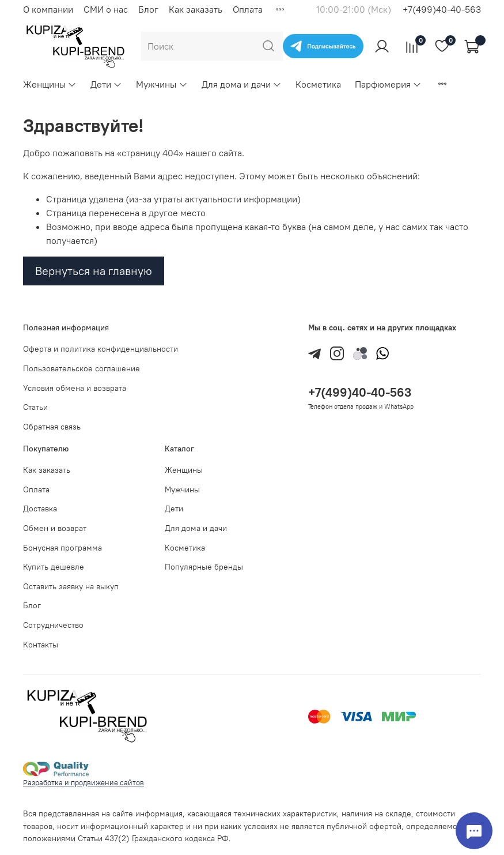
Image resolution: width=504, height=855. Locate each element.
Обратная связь (52, 427)
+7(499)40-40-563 (442, 9)
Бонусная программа (62, 548)
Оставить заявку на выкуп (71, 586)
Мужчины (162, 84)
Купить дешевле (54, 567)
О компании (48, 9)
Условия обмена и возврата (75, 388)
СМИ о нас (106, 9)
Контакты (41, 645)
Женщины (50, 84)
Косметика (318, 84)
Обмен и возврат (55, 528)
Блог (148, 9)
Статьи (35, 407)
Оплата (248, 9)
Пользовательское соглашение (82, 368)
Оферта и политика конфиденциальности (101, 349)
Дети (106, 84)
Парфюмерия (388, 84)
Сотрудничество (53, 625)
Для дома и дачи (242, 84)
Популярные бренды (204, 567)
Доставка (40, 509)
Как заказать (196, 9)
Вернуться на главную (94, 271)
